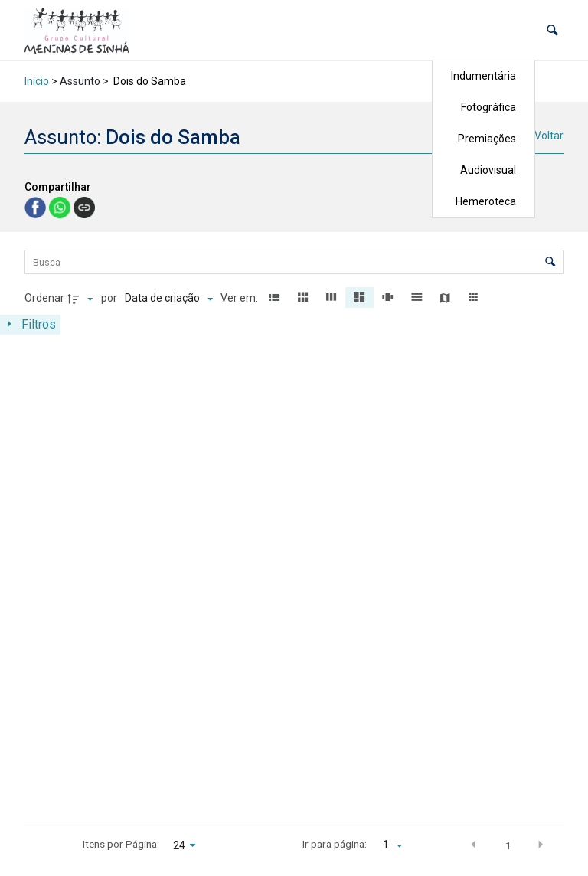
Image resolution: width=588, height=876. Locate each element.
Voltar (549, 136)
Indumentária (483, 76)
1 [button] (508, 845)
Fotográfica (488, 107)
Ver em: (240, 298)
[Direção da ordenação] (82, 299)
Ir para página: (335, 844)
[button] (552, 30)
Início (37, 81)
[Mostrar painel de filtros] (30, 325)
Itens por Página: (121, 844)
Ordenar (44, 298)
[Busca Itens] (294, 262)
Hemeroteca (486, 201)
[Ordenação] (169, 299)
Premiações (487, 139)
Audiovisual (488, 170)
